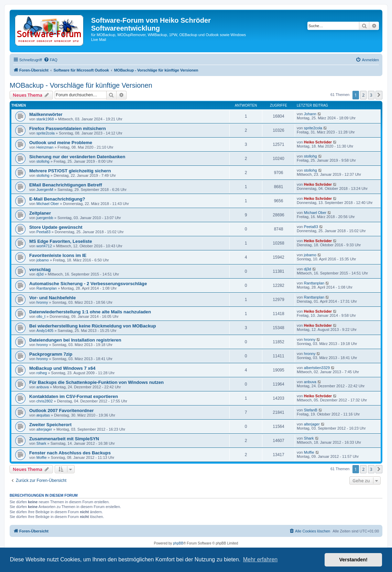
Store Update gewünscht (56, 227)
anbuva (43, 387)
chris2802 (45, 401)
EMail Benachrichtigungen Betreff (66, 185)
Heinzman (45, 147)
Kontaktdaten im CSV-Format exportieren (74, 396)
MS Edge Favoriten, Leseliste (61, 241)
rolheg (42, 373)
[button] (379, 95)
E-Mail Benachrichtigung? (57, 199)
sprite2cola (46, 133)
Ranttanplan (47, 288)
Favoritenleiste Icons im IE (58, 255)
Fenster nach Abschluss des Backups (70, 453)
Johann (310, 114)
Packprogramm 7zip (51, 354)
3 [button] (371, 95)
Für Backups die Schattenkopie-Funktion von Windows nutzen (96, 382)
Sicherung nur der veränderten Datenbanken (77, 157)
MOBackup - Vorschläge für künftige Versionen (81, 85)
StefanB (311, 410)
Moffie (42, 457)
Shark (41, 443)
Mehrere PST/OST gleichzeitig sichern (70, 171)
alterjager (44, 429)
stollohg (43, 161)
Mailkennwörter (46, 114)
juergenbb (45, 218)
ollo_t (41, 316)
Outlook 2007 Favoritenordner (62, 411)
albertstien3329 (317, 368)
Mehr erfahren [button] (260, 559)
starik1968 (45, 119)
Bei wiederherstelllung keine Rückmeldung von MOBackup (93, 326)
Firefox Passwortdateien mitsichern (68, 128)
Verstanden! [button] (353, 560)
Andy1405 (45, 331)
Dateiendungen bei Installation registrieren (75, 340)
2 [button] (363, 95)
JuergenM (45, 190)
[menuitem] (51, 60)
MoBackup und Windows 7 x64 (62, 368)
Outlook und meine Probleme (61, 143)
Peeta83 (43, 232)
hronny (42, 302)
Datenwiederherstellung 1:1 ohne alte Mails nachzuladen (90, 312)
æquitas (43, 415)
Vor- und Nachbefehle (52, 298)
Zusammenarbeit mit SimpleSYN (64, 439)
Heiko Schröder (318, 142)
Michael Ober (48, 204)
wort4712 (44, 246)
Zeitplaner (40, 213)
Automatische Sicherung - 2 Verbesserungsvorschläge (88, 284)
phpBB (178, 543)
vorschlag (40, 269)
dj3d (40, 274)
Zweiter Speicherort (50, 425)
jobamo (43, 260)
